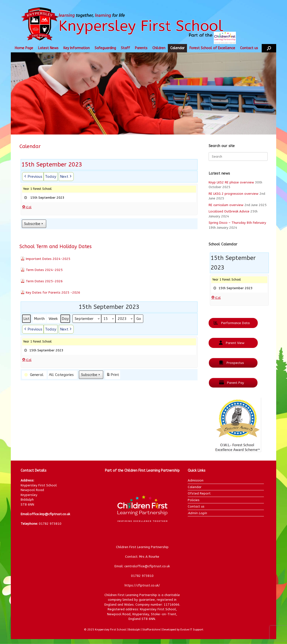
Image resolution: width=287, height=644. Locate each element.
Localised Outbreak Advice (229, 211)
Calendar (177, 48)
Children (159, 48)
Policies (194, 500)
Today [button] (51, 177)
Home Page (24, 48)
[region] (143, 93)
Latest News (48, 48)
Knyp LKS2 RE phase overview (231, 182)
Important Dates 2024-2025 (48, 259)
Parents (141, 48)
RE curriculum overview (226, 205)
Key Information (77, 48)
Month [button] (39, 319)
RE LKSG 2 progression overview (234, 194)
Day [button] (65, 319)
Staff (125, 48)
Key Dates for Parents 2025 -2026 (53, 292)
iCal (27, 207)
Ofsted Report (199, 493)
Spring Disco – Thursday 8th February (237, 223)
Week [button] (53, 319)
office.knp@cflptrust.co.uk (50, 514)
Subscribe (34, 224)
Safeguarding (105, 48)
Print (113, 375)
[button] (269, 48)
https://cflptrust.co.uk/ (142, 585)
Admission (196, 480)
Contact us (249, 48)
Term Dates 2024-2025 (44, 270)
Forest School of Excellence (212, 48)
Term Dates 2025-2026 (44, 281)
